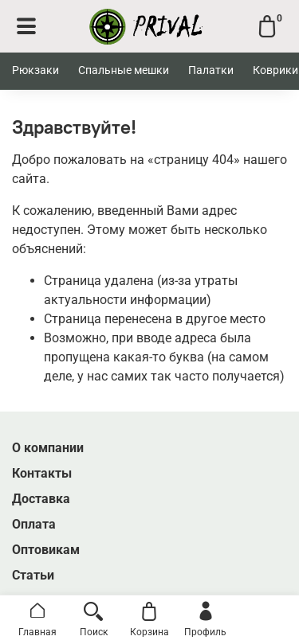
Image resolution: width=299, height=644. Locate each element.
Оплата (34, 524)
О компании (48, 448)
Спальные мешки (124, 70)
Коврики (275, 70)
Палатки (211, 70)
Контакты (42, 473)
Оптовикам (46, 550)
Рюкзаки (35, 70)
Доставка (41, 499)
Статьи (33, 575)
